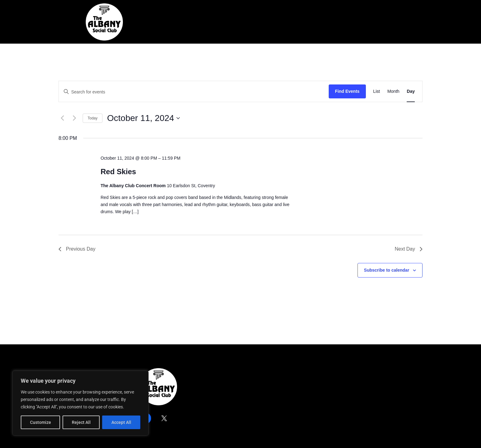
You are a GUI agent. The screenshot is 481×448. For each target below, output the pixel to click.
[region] (80, 403)
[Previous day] (62, 118)
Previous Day (77, 249)
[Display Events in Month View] (393, 91)
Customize (41, 422)
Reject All (81, 422)
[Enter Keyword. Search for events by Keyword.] (194, 92)
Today (93, 118)
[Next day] (74, 118)
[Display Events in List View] (377, 91)
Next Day (409, 249)
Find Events (347, 91)
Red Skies (118, 172)
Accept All (121, 422)
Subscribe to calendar (387, 270)
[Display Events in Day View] (411, 91)
